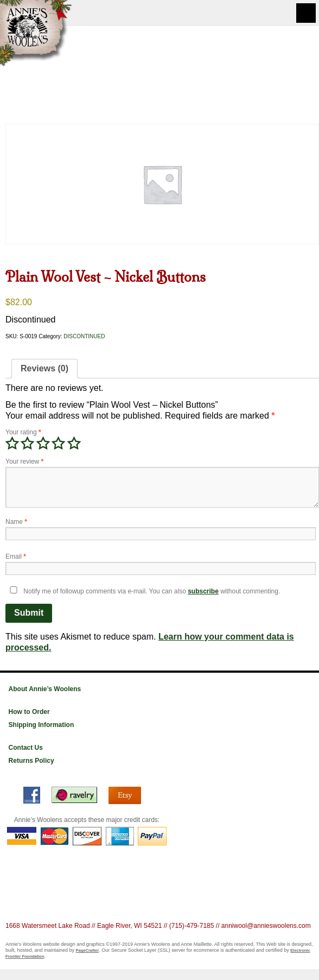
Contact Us (26, 748)
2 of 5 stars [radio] (27, 444)
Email (16, 557)
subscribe (203, 591)
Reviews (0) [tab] (44, 368)
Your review (24, 461)
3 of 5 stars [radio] (43, 444)
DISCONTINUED (84, 336)
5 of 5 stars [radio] (74, 444)
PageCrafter (88, 950)
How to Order (29, 712)
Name (16, 522)
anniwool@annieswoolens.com (266, 926)
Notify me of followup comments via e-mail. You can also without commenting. (143, 591)
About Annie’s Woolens (45, 689)
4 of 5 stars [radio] (58, 444)
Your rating (23, 432)
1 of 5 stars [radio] (12, 444)
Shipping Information (42, 725)
